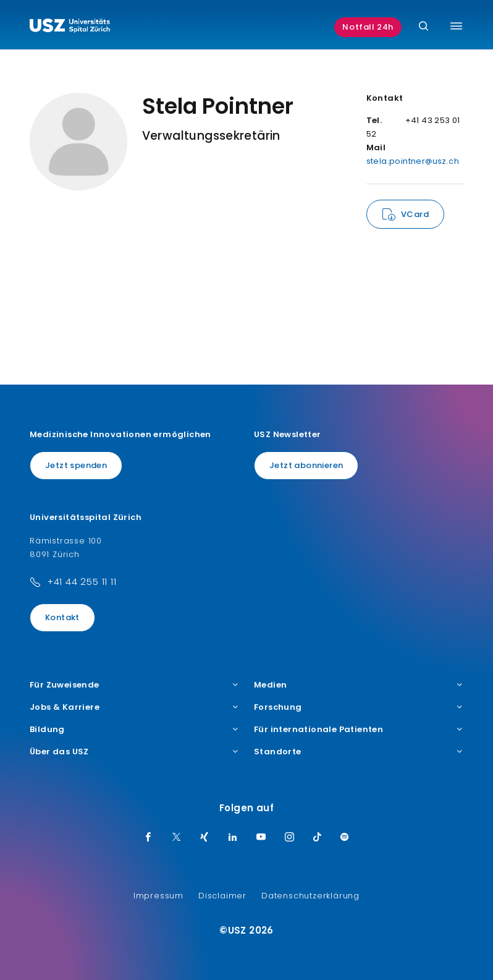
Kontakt (62, 617)
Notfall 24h (368, 27)
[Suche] (423, 27)
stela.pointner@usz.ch (413, 161)
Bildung (134, 730)
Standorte (359, 752)
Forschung (359, 707)
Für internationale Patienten (359, 730)
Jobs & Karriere (134, 707)
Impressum (158, 896)
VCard (415, 214)
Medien (359, 685)
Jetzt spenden (76, 465)
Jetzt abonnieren (306, 465)
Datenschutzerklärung (310, 896)
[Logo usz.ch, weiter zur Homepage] (70, 27)
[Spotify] (345, 838)
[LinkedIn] (233, 838)
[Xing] (204, 838)
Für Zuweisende (134, 685)
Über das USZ (134, 752)
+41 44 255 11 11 (82, 582)
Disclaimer (222, 896)
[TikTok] (318, 838)
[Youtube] (261, 838)
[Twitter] (177, 838)
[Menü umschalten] (456, 26)
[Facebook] (148, 838)
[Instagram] (290, 838)
